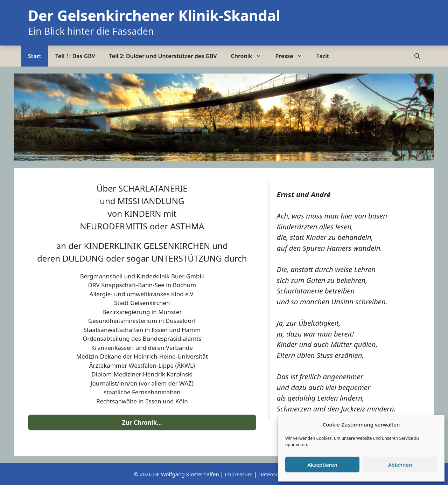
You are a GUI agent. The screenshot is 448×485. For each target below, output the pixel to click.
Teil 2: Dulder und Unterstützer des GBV (163, 56)
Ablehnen (400, 465)
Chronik (250, 56)
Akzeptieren (322, 465)
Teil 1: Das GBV (75, 56)
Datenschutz (274, 474)
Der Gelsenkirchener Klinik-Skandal (154, 15)
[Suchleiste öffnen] (417, 56)
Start (35, 56)
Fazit (323, 56)
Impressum (239, 474)
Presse (292, 56)
